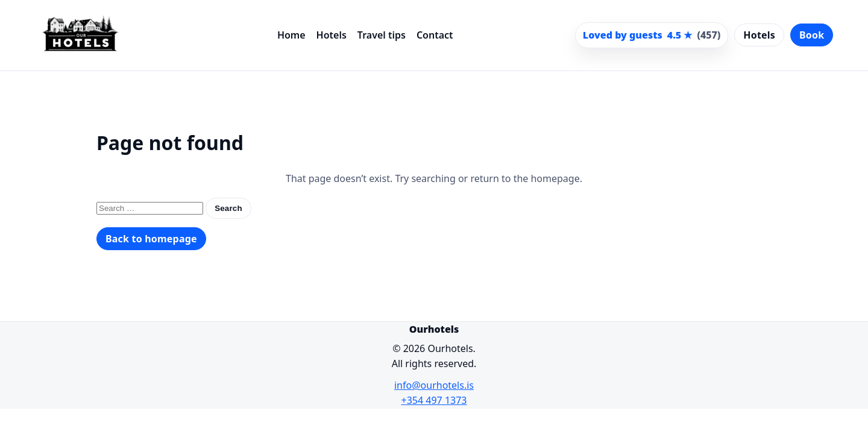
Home (291, 35)
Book (812, 35)
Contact (435, 35)
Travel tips (382, 35)
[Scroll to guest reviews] (652, 36)
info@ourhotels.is (434, 385)
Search (228, 208)
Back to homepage (151, 239)
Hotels (332, 35)
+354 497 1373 (434, 400)
